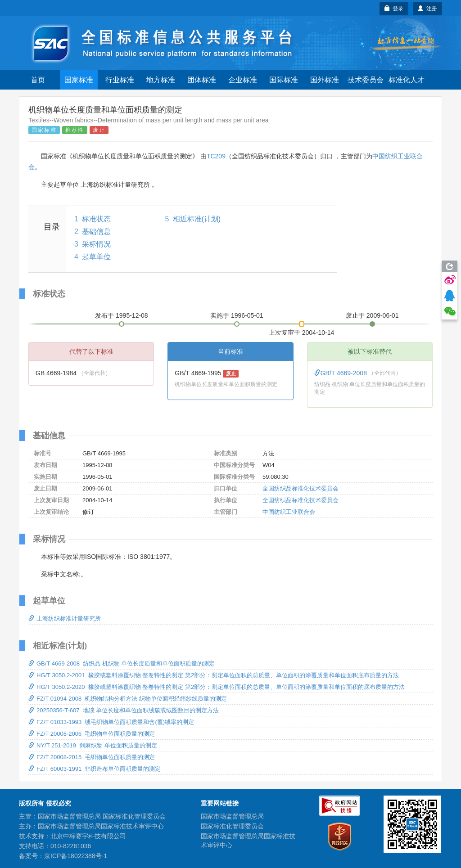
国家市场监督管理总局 (232, 816)
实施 (237, 315)
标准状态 (96, 219)
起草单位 (96, 257)
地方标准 (161, 80)
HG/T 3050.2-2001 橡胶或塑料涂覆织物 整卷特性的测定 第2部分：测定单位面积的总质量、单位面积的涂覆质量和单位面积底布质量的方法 (214, 675)
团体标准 (202, 80)
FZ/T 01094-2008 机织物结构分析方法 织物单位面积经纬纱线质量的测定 (128, 699)
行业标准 (120, 80)
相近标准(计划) (197, 219)
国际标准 (284, 80)
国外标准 (325, 80)
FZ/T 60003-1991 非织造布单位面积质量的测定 (95, 769)
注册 (427, 9)
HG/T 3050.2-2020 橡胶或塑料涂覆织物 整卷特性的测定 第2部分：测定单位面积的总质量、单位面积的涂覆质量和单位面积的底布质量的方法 (217, 687)
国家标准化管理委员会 (232, 826)
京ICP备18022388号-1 (76, 856)
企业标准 (243, 80)
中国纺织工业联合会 (289, 512)
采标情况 (96, 244)
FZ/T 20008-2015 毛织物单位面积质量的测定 (92, 757)
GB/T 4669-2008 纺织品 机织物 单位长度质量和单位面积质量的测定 (122, 663)
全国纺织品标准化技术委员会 (301, 488)
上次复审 (302, 331)
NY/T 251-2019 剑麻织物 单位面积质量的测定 (93, 745)
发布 (122, 315)
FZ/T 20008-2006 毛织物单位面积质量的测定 (92, 734)
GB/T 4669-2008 (341, 373)
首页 (38, 80)
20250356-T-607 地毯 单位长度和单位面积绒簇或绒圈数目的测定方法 (124, 710)
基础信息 (96, 232)
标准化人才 (407, 80)
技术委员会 (366, 80)
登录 (394, 9)
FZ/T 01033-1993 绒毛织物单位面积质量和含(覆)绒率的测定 (111, 722)
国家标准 (79, 80)
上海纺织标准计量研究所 (65, 618)
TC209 (216, 156)
